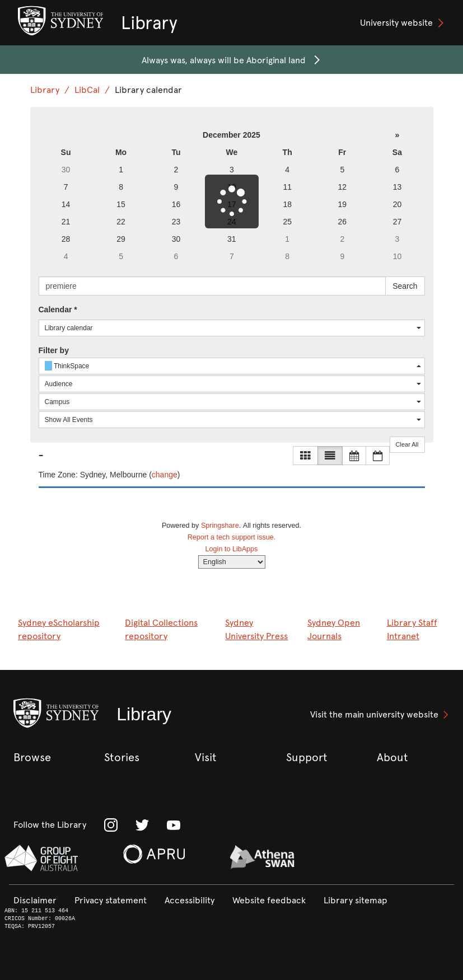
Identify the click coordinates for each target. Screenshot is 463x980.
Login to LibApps (232, 549)
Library (45, 90)
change (165, 475)
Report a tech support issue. (232, 537)
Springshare (220, 526)
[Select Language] (232, 562)
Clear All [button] (407, 444)
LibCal (87, 90)
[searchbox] (212, 286)
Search (405, 286)
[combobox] (232, 328)
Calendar (58, 310)
